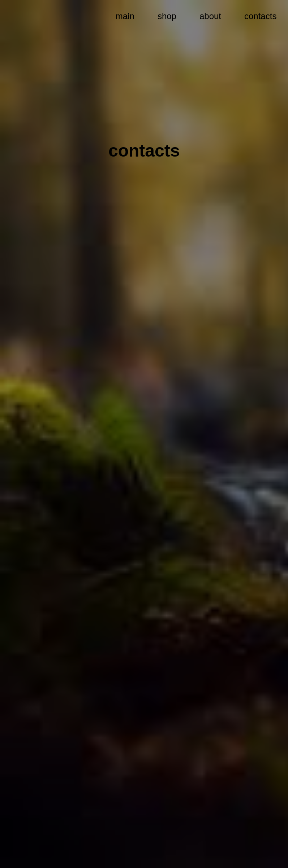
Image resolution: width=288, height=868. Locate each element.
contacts (260, 16)
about (210, 16)
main (125, 16)
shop (167, 16)
